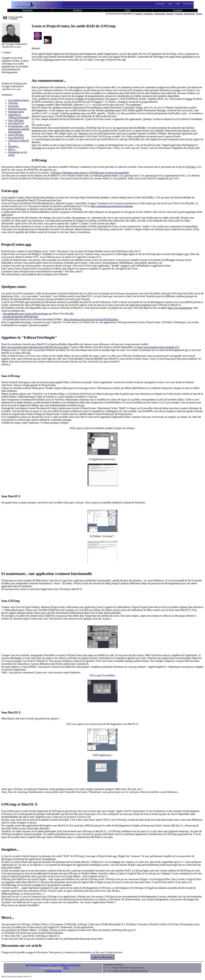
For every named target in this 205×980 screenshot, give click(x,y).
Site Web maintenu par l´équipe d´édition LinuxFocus (53, 965)
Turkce (199, 14)
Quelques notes (16, 112)
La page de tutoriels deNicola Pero (20, 316)
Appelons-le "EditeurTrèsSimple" (19, 116)
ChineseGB (160, 14)
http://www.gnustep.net (180, 308)
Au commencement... (19, 100)
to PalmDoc (14, 19)
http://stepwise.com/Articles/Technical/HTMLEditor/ (91, 319)
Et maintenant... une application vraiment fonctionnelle (19, 129)
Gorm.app (13, 106)
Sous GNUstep (16, 120)
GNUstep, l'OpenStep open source (69, 173)
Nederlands (189, 14)
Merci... (12, 149)
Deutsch (170, 14)
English (139, 14)
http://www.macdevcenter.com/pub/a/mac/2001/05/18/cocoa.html (35, 347)
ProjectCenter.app (17, 109)
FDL (66, 968)
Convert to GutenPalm (15, 17)
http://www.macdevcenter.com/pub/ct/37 (158, 347)
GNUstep (13, 103)
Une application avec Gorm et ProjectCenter (25, 314)
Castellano (148, 14)
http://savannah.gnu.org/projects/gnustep (112, 206)
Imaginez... (14, 146)
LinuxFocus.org (53, 971)
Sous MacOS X (16, 123)
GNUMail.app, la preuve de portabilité (109, 173)
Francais (179, 14)
